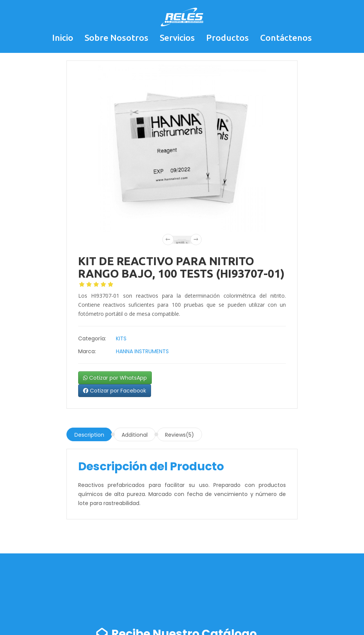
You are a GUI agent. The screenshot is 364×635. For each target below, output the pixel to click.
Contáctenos (286, 38)
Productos (227, 38)
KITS (121, 338)
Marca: (87, 351)
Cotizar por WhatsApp (115, 378)
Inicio (63, 38)
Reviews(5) (180, 435)
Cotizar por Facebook (115, 391)
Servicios (177, 38)
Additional (135, 435)
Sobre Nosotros (116, 38)
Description (89, 435)
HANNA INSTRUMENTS (142, 351)
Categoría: (92, 338)
